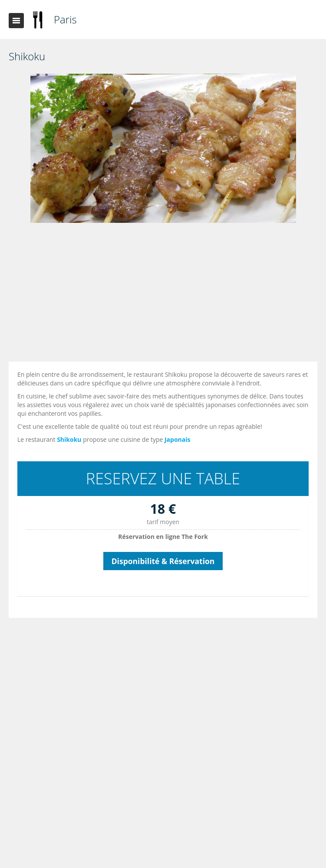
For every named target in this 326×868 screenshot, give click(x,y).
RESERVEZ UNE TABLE (163, 478)
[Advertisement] (165, 294)
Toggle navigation (16, 21)
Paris (65, 19)
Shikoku (69, 439)
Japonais (178, 439)
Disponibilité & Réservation (163, 561)
